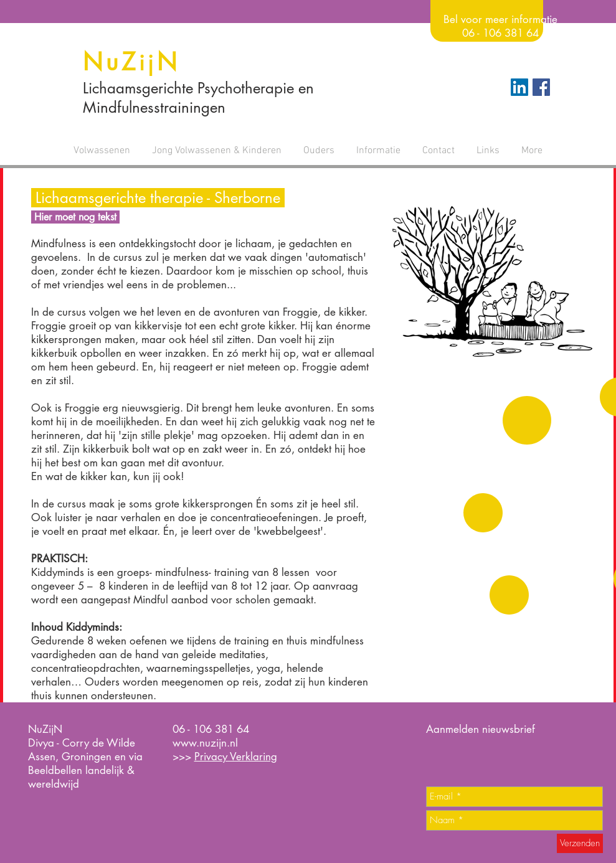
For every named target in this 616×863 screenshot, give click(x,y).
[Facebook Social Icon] (541, 87)
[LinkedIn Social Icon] (519, 87)
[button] (102, 151)
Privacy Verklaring (236, 757)
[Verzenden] (580, 843)
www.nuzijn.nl (205, 743)
